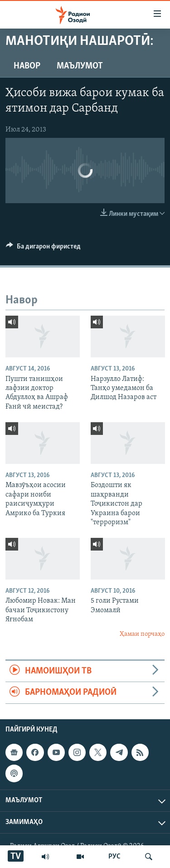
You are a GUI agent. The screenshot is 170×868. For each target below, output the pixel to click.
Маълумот (80, 66)
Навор (27, 66)
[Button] (43, 249)
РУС (114, 857)
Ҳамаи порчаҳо (142, 634)
